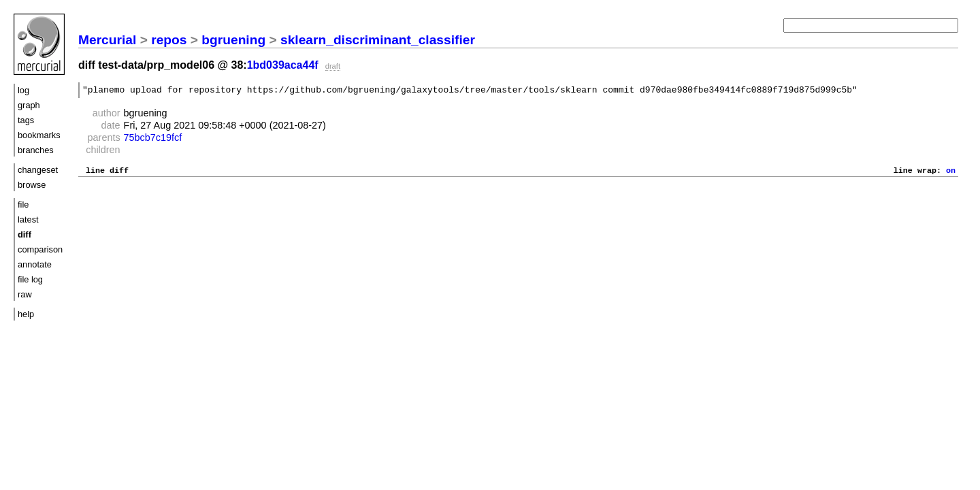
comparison (40, 249)
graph (29, 105)
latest (28, 219)
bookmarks (39, 135)
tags (26, 120)
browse (32, 185)
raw (25, 294)
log (23, 90)
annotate (35, 264)
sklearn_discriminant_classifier (378, 40)
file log (30, 279)
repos (169, 40)
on (951, 174)
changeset (38, 170)
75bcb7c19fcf (153, 140)
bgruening (233, 40)
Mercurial (107, 40)
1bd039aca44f (283, 65)
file (23, 205)
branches (36, 150)
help (26, 314)
